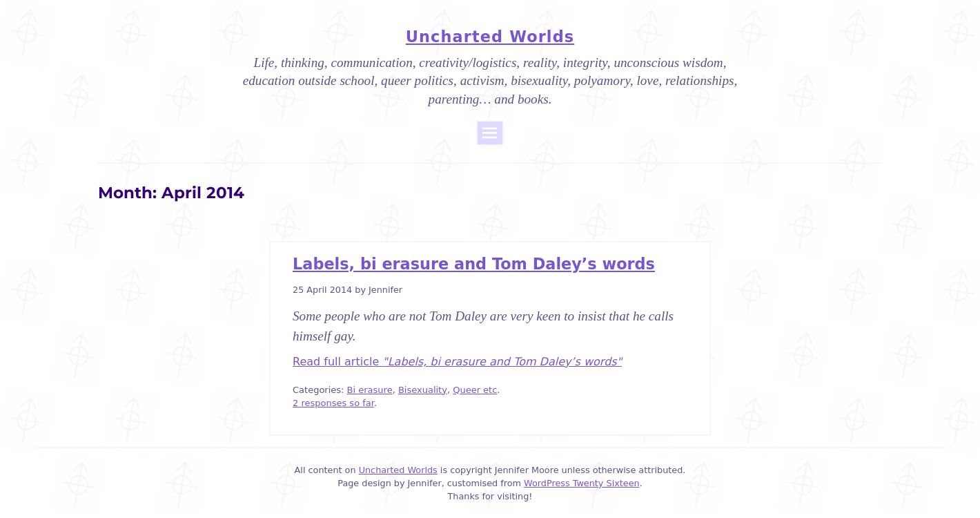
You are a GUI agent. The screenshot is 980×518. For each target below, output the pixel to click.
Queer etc (475, 390)
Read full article (457, 362)
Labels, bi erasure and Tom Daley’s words (474, 264)
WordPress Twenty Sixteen (582, 483)
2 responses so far (333, 403)
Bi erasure (370, 390)
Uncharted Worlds (490, 37)
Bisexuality (423, 390)
